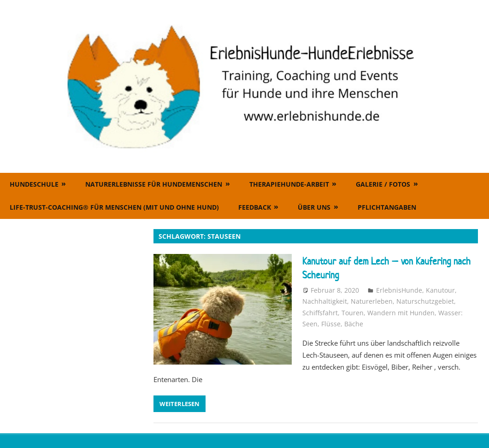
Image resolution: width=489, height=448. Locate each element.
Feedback (255, 207)
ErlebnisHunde (399, 290)
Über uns (314, 207)
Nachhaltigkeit (325, 301)
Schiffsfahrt (320, 313)
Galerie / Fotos (383, 184)
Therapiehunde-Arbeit (289, 184)
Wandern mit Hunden (401, 313)
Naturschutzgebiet (425, 301)
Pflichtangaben (387, 207)
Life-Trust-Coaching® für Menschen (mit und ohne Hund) (114, 207)
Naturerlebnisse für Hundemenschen (154, 184)
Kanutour (440, 290)
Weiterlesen (180, 404)
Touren (353, 313)
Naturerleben (372, 301)
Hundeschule (34, 184)
